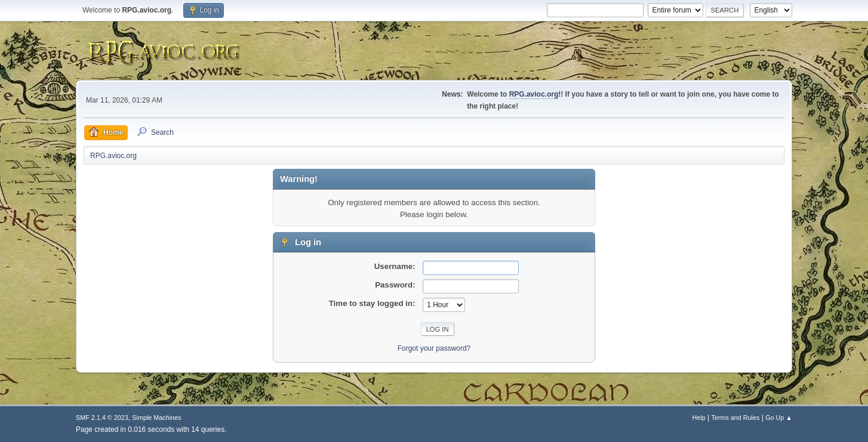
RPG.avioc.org (534, 94)
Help (699, 418)
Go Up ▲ (779, 418)
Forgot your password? (434, 348)
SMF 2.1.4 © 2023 (102, 418)
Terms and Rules (736, 418)
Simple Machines (156, 418)
